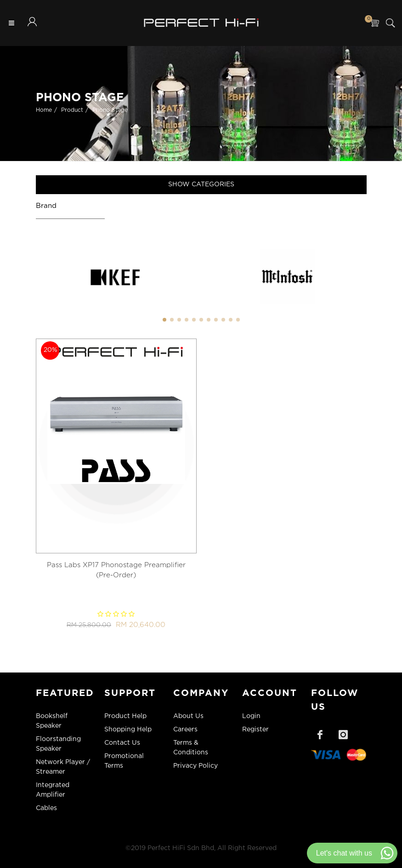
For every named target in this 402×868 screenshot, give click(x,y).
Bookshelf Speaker (52, 721)
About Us (188, 716)
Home (44, 110)
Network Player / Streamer (63, 767)
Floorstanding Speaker (58, 744)
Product (72, 110)
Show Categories (201, 184)
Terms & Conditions (191, 748)
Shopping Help (128, 730)
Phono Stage (110, 110)
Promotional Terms (124, 761)
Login (251, 716)
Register (255, 730)
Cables (46, 808)
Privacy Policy (195, 766)
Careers (185, 730)
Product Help (125, 716)
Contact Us (122, 743)
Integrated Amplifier (53, 790)
